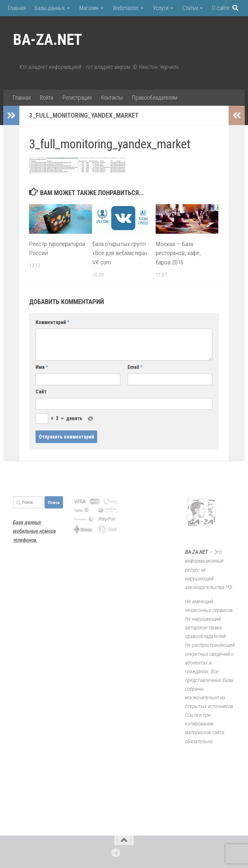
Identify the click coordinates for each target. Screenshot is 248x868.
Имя (42, 367)
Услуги (160, 8)
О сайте (221, 8)
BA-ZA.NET (47, 40)
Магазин (89, 8)
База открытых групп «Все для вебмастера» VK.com (120, 253)
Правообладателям (155, 98)
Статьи (190, 8)
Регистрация (77, 98)
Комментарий (52, 322)
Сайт (41, 392)
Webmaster (126, 8)
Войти (46, 98)
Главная (17, 8)
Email (135, 367)
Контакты (112, 98)
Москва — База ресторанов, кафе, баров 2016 (178, 253)
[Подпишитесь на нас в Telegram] (116, 853)
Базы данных (50, 8)
